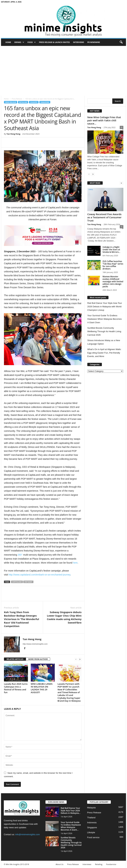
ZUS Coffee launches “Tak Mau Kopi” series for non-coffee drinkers (113, 265)
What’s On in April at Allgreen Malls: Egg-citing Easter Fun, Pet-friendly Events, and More (104, 353)
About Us (59, 864)
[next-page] (80, 659)
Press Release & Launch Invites (54, 42)
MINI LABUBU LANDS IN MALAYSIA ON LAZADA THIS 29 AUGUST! (42, 688)
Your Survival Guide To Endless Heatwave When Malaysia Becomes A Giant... (71, 826)
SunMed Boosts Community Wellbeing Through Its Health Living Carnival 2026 (104, 331)
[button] (121, 42)
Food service (93, 837)
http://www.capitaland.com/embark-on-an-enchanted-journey (39, 575)
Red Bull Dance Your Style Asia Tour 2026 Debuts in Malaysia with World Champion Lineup (105, 307)
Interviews (79, 42)
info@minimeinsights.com (27, 834)
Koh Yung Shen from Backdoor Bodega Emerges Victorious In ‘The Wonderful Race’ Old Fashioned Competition (21, 619)
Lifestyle (91, 832)
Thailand (91, 818)
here (75, 563)
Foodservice (111, 864)
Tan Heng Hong (13, 134)
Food (32, 42)
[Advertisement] (63, 71)
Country (34, 102)
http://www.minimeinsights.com (35, 644)
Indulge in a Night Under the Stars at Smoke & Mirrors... (111, 250)
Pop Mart (28, 582)
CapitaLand (17, 582)
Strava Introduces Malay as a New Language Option (104, 342)
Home (8, 42)
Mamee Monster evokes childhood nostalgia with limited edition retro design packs (113, 282)
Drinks (19, 42)
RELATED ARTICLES (15, 659)
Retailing (23, 102)
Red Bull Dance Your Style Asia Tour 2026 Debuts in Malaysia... (71, 811)
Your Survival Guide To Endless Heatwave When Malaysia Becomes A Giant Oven (105, 319)
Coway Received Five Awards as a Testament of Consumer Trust (104, 217)
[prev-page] (76, 659)
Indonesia (92, 823)
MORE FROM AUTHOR (38, 659)
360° (20, 555)
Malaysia (91, 808)
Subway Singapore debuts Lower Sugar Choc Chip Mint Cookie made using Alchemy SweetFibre (64, 617)
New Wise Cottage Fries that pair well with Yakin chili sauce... (104, 120)
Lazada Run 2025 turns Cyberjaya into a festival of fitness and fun (16, 688)
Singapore (45, 102)
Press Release (17, 99)
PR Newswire (94, 42)
